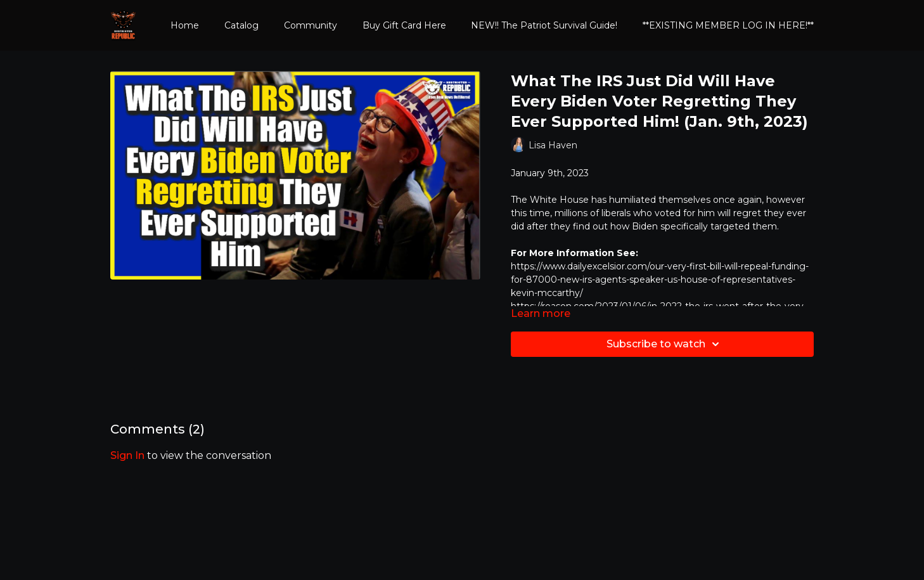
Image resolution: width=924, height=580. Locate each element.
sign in (127, 455)
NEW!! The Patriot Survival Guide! (544, 25)
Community (311, 25)
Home (185, 25)
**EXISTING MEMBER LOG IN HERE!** (728, 25)
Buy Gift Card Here (404, 25)
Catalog (241, 25)
